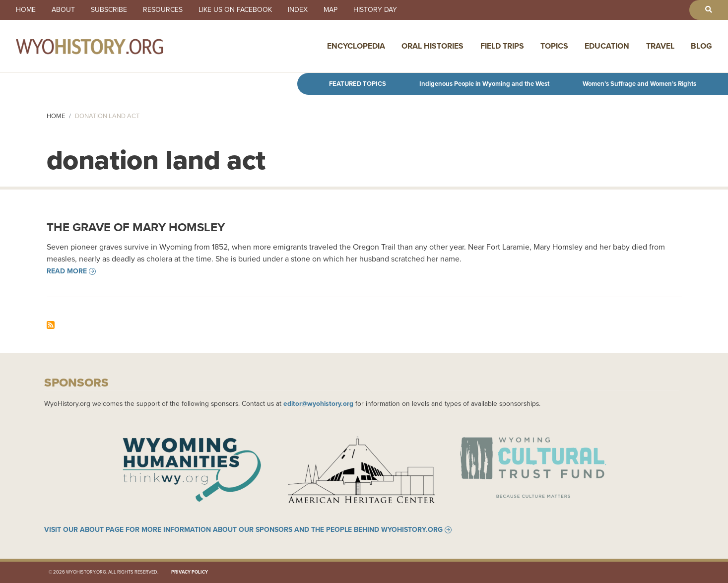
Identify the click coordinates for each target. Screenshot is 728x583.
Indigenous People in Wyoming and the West (484, 84)
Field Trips (502, 46)
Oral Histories (432, 46)
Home (26, 10)
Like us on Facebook (235, 10)
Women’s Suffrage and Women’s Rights (639, 84)
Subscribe (109, 10)
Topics (554, 46)
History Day (375, 10)
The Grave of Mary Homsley (136, 227)
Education (607, 46)
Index (298, 10)
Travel (660, 46)
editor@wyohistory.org (318, 403)
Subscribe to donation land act (51, 325)
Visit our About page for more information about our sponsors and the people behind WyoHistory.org (243, 530)
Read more (67, 271)
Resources (163, 10)
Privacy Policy (190, 572)
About (63, 10)
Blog (701, 46)
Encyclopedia (356, 46)
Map (331, 10)
